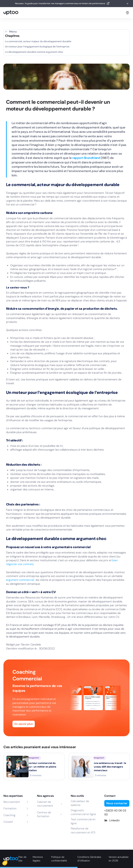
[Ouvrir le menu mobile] (127, 13)
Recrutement (12, 802)
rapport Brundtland (86, 158)
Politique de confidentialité (59, 859)
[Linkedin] (117, 820)
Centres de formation (44, 814)
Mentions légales (38, 859)
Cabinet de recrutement (45, 804)
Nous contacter (117, 803)
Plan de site (22, 859)
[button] (7, 862)
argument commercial (20, 580)
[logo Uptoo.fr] (11, 13)
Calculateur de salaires (80, 803)
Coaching (9, 815)
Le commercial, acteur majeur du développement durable (38, 41)
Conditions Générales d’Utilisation (89, 859)
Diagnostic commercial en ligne (83, 812)
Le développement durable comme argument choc (34, 52)
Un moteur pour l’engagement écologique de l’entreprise (37, 47)
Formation (10, 808)
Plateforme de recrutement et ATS (83, 830)
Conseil (8, 822)
